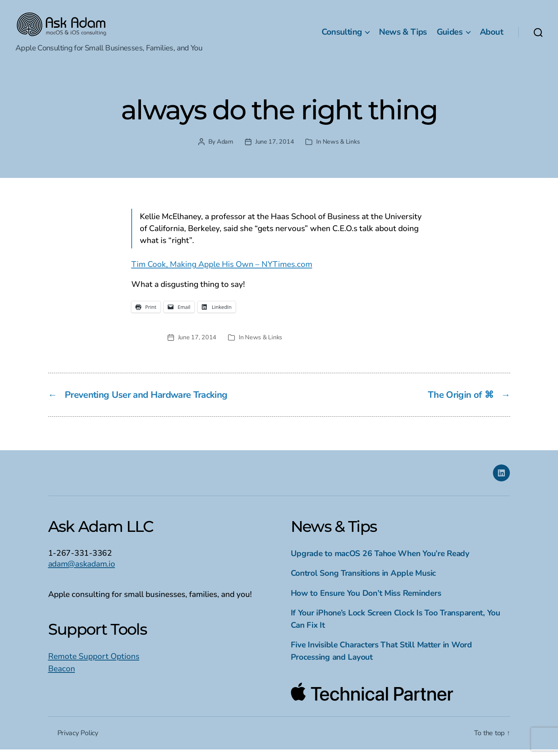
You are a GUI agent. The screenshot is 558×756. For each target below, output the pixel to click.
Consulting (342, 35)
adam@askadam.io (82, 570)
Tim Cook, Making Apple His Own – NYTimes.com (222, 271)
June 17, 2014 (275, 148)
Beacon (62, 675)
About (491, 35)
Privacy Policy (78, 739)
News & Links (341, 148)
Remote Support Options (94, 663)
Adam (225, 148)
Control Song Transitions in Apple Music (363, 580)
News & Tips (403, 35)
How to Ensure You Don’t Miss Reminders (366, 600)
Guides (450, 35)
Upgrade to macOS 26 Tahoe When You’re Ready (380, 560)
